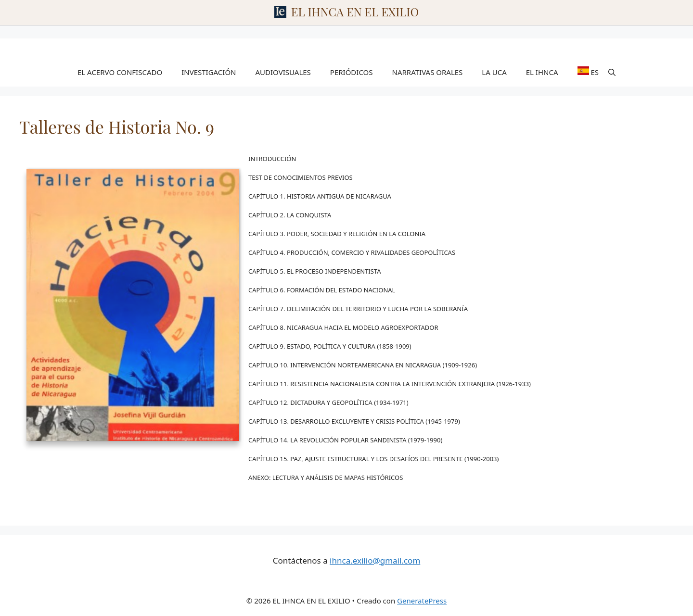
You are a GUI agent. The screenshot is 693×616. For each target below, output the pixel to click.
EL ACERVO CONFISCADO (120, 72)
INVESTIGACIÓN (209, 72)
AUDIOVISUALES (283, 72)
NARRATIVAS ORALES (428, 72)
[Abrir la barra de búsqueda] (612, 72)
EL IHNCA (542, 72)
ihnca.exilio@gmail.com (375, 560)
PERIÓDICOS (352, 72)
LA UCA (494, 72)
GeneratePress (422, 601)
